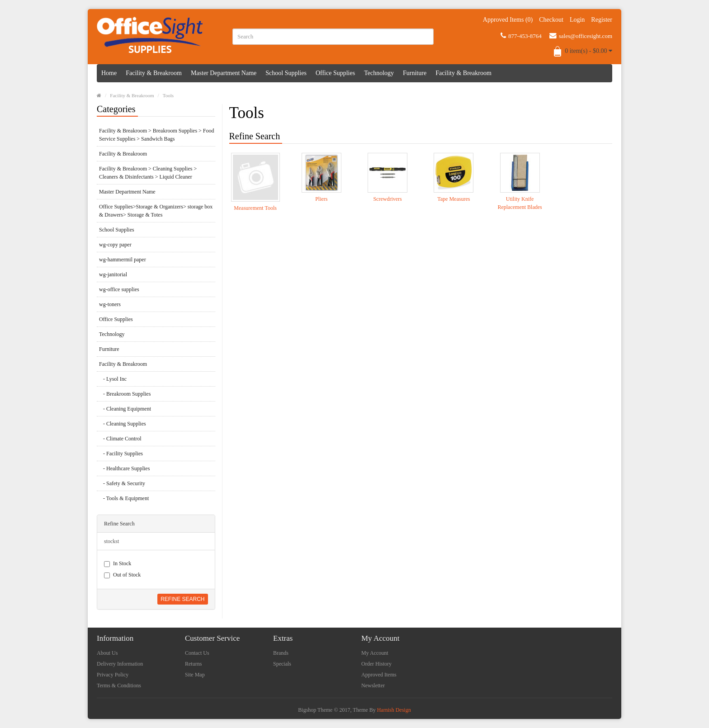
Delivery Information (120, 664)
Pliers (321, 199)
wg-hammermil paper (123, 260)
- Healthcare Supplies (124, 468)
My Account (375, 653)
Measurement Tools (255, 208)
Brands (281, 653)
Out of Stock (122, 575)
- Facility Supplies (121, 454)
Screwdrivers (387, 199)
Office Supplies (335, 73)
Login (577, 20)
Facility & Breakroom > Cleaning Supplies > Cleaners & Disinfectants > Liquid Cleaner (148, 173)
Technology (379, 73)
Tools (168, 95)
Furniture (415, 73)
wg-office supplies (119, 289)
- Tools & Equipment (124, 498)
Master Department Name (224, 73)
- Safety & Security (122, 483)
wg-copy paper (115, 245)
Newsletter (373, 685)
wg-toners (110, 304)
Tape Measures (454, 199)
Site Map (195, 675)
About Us (107, 653)
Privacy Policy (113, 675)
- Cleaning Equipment (125, 409)
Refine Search (182, 599)
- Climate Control (120, 439)
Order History (376, 664)
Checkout (551, 20)
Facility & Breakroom (154, 73)
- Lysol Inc (113, 379)
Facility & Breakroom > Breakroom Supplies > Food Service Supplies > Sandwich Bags (157, 135)
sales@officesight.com (581, 36)
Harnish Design (394, 710)
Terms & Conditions (119, 685)
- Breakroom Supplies (125, 394)
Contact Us (197, 653)
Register (602, 20)
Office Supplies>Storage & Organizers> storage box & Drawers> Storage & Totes (156, 211)
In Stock (118, 564)
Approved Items (379, 675)
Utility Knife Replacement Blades (520, 203)
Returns (193, 664)
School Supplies (286, 73)
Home (109, 73)
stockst (111, 541)
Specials (282, 664)
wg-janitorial (113, 274)
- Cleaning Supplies (123, 424)
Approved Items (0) (508, 20)
